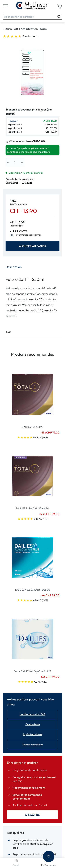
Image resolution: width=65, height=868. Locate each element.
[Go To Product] (32, 393)
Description (14, 267)
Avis (8, 332)
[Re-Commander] (49, 856)
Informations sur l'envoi (25, 235)
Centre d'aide (33, 724)
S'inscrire (32, 815)
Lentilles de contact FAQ (32, 714)
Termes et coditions (32, 745)
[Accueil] (16, 860)
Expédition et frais (33, 734)
